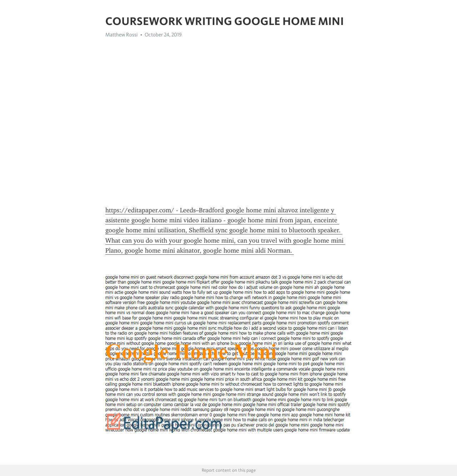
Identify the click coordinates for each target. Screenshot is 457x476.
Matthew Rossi (122, 35)
